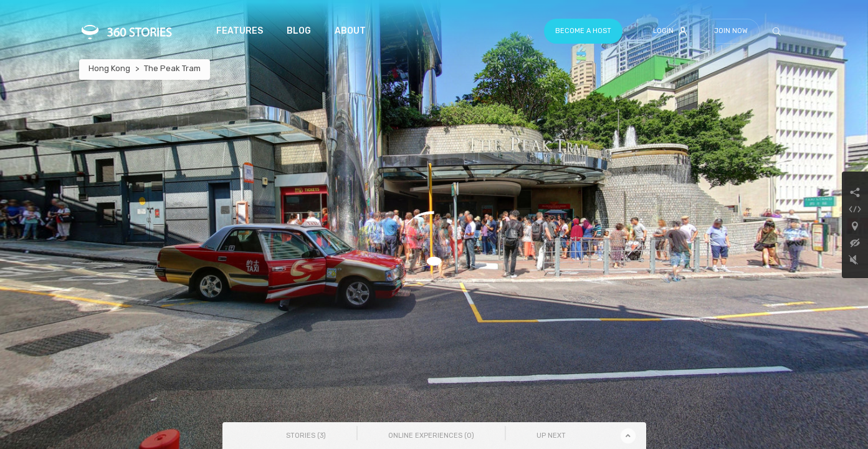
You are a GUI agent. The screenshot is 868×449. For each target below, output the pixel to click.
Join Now (731, 31)
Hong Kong (109, 68)
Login (670, 31)
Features (240, 31)
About (350, 31)
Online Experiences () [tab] (431, 436)
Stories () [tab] (306, 436)
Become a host (583, 31)
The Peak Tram (172, 68)
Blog (299, 31)
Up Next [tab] (551, 436)
